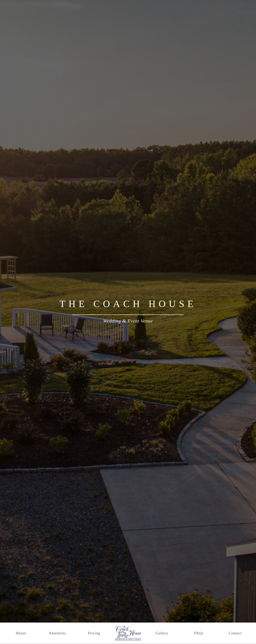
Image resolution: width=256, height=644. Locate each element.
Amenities (57, 633)
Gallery (162, 633)
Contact (235, 633)
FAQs (199, 633)
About (21, 633)
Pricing (94, 633)
